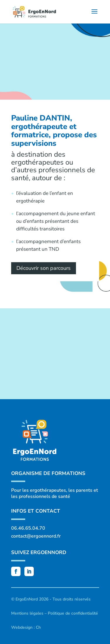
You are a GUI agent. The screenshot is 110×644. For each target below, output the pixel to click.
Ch (38, 627)
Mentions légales (27, 613)
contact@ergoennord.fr (36, 536)
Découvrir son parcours (44, 268)
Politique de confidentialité (73, 613)
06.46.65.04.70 (28, 528)
